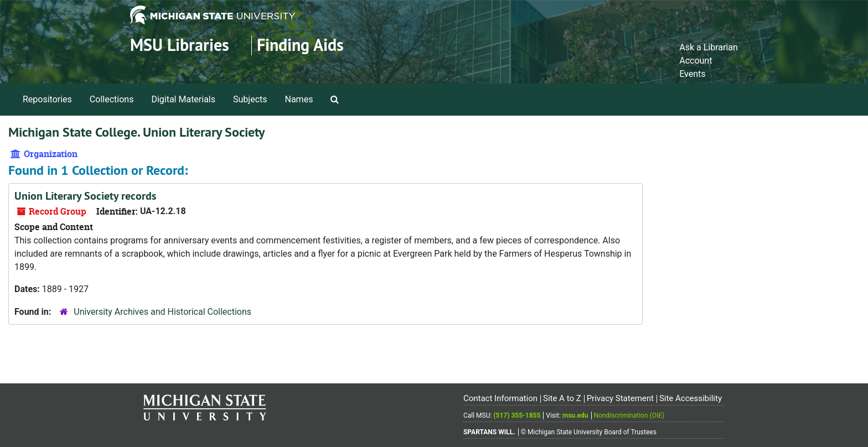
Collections (112, 99)
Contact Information (500, 398)
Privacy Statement (620, 398)
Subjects (250, 99)
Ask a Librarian (709, 47)
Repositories (47, 99)
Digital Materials (183, 99)
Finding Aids (300, 45)
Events (692, 74)
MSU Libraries (180, 45)
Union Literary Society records (85, 196)
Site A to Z (562, 398)
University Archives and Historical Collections (162, 312)
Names (299, 99)
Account (696, 61)
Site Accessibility (691, 398)
